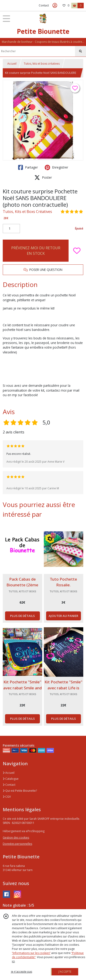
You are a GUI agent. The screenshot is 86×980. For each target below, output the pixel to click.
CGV (7, 797)
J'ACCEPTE (65, 972)
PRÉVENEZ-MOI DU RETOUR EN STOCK (36, 251)
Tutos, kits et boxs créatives (42, 64)
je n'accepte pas (22, 972)
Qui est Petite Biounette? (20, 791)
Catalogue (11, 779)
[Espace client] (55, 6)
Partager (28, 167)
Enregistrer (56, 167)
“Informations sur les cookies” (31, 953)
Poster (43, 178)
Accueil (12, 64)
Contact (44, 5)
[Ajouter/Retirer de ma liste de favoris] (77, 251)
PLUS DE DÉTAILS (22, 616)
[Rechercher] (80, 51)
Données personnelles (17, 844)
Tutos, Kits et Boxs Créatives (27, 212)
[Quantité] (11, 229)
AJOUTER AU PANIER (63, 616)
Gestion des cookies (16, 838)
